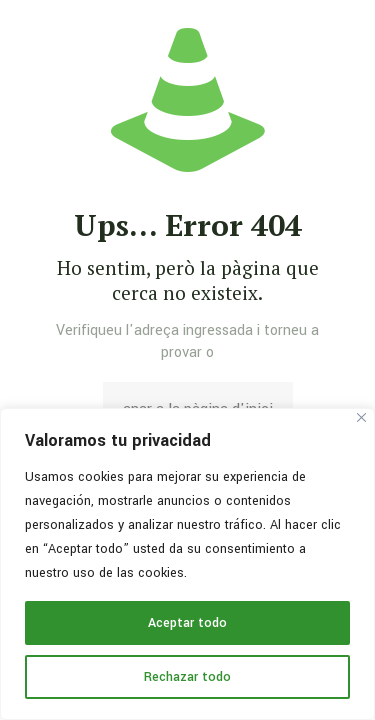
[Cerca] (361, 417)
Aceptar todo (187, 623)
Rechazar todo (187, 677)
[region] (187, 564)
